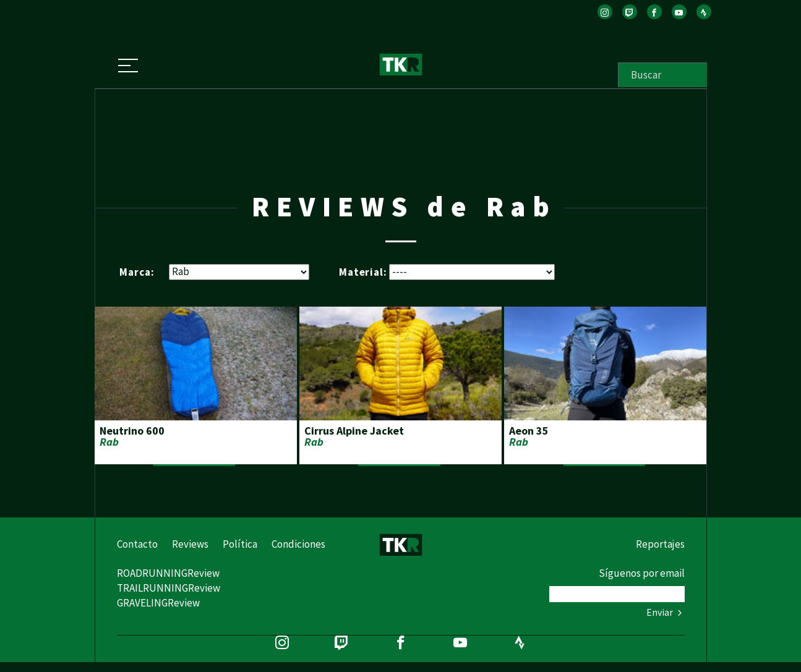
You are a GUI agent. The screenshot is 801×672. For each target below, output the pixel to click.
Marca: (137, 271)
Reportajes (660, 544)
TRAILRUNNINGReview (169, 588)
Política (240, 544)
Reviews (190, 544)
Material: (363, 271)
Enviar (666, 612)
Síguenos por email (642, 573)
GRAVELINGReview (158, 603)
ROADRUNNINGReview (168, 573)
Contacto (137, 544)
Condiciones (298, 544)
